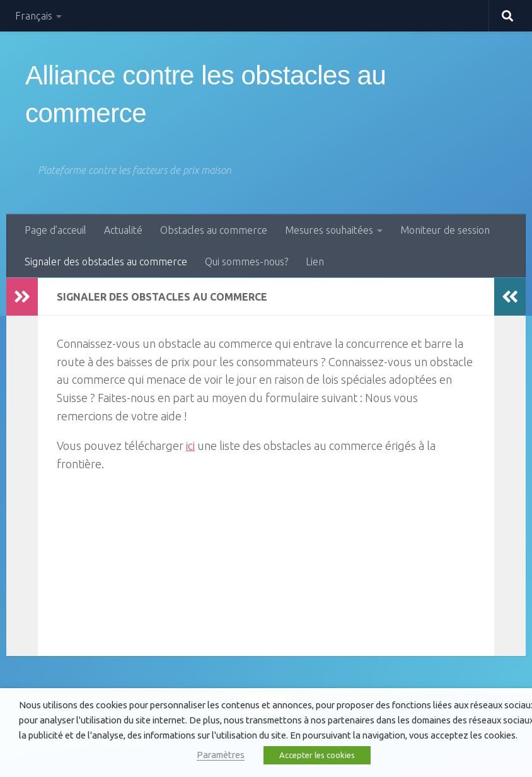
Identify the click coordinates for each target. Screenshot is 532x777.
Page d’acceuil (55, 230)
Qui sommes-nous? (246, 262)
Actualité (123, 230)
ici (190, 446)
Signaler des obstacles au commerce (106, 262)
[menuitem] (38, 16)
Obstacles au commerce (214, 230)
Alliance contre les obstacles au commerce (205, 94)
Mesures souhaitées (329, 230)
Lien (315, 262)
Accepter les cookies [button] (317, 755)
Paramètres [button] (221, 755)
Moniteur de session (445, 230)
